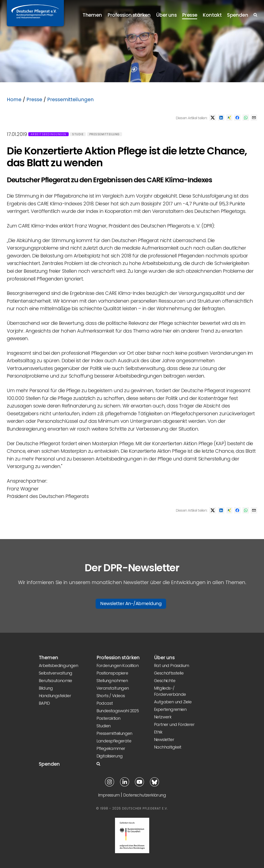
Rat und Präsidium (172, 666)
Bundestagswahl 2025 (118, 711)
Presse (190, 15)
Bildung (46, 688)
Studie (78, 134)
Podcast (105, 703)
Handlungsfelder (55, 696)
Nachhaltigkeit (168, 747)
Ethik (158, 732)
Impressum (109, 795)
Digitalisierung (110, 756)
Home (14, 99)
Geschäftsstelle (169, 673)
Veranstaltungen (113, 688)
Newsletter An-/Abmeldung (131, 603)
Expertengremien (170, 709)
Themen (92, 15)
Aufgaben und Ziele (173, 702)
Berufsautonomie (55, 681)
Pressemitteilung (105, 134)
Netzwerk (163, 717)
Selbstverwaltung (55, 673)
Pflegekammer (111, 748)
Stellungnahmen (112, 681)
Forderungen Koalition (118, 666)
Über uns (166, 15)
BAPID (44, 703)
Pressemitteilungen (71, 99)
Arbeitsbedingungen (48, 134)
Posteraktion (108, 718)
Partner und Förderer (174, 724)
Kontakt (212, 15)
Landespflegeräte (114, 741)
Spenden (238, 15)
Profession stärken (129, 15)
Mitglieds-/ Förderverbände (170, 691)
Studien (104, 726)
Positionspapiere (112, 673)
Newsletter (164, 740)
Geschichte (165, 681)
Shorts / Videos (111, 696)
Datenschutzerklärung (145, 795)
